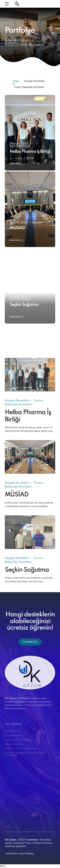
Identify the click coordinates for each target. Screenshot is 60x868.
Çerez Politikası (26, 854)
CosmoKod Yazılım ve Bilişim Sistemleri (33, 843)
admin (40, 223)
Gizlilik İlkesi (12, 854)
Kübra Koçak (22, 146)
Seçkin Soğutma (24, 305)
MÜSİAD (17, 228)
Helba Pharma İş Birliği (30, 152)
